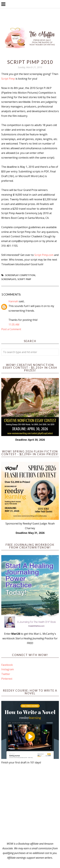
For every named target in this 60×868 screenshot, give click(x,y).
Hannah (13, 301)
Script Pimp (8, 79)
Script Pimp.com (44, 255)
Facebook (7, 665)
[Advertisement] (30, 803)
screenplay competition (20, 275)
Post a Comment (11, 329)
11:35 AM (14, 325)
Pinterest (7, 679)
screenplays (9, 279)
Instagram (8, 669)
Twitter (6, 674)
